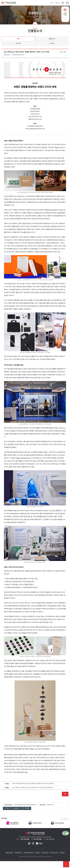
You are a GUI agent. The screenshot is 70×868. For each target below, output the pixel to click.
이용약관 (37, 853)
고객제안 (26, 808)
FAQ (7, 808)
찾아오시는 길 (54, 853)
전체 (18, 39)
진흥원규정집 (18, 853)
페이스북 (33, 843)
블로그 (41, 843)
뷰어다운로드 (45, 853)
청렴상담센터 (9, 853)
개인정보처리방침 (28, 853)
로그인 (52, 3)
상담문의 (16, 808)
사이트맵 (62, 853)
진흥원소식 (52, 39)
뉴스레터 (52, 43)
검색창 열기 (63, 3)
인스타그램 (29, 843)
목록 (65, 794)
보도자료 (18, 43)
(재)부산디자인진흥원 (9, 3)
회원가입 (57, 3)
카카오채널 (37, 843)
